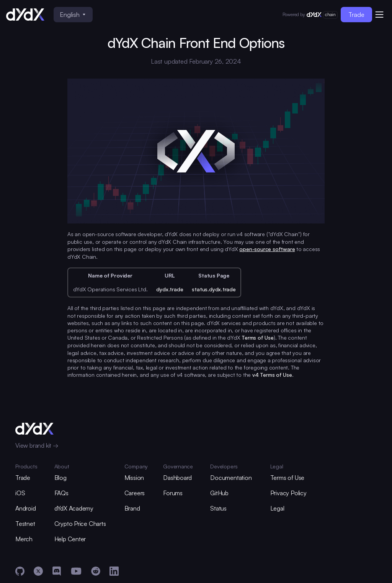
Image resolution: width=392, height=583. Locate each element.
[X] (38, 571)
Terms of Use (258, 337)
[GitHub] (20, 571)
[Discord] (57, 571)
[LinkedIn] (114, 571)
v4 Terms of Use (272, 375)
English (73, 14)
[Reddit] (96, 571)
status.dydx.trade (214, 289)
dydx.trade (170, 289)
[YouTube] (76, 571)
